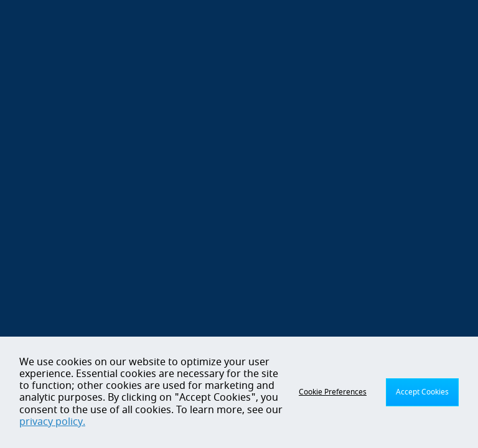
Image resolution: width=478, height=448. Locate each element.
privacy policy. (52, 422)
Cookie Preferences (333, 392)
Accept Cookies (422, 392)
